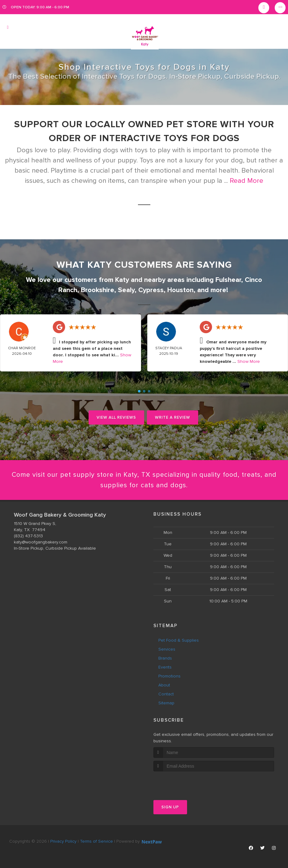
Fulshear (228, 280)
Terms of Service (96, 842)
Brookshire (98, 290)
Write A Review (173, 417)
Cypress (151, 290)
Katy (122, 280)
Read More (246, 181)
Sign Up (170, 807)
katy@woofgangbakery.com (41, 542)
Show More (249, 361)
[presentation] (186, 783)
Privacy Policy (63, 842)
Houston (180, 290)
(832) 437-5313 (28, 536)
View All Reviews (116, 417)
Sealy (126, 290)
